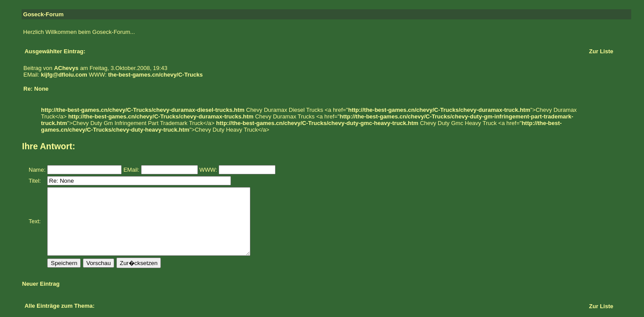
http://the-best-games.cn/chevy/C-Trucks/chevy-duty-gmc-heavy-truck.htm (317, 123)
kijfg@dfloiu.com (64, 75)
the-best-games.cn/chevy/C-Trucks (155, 75)
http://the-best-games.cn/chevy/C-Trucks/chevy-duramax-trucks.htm (161, 116)
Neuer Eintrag (41, 297)
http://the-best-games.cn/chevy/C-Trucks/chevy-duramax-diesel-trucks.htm (143, 110)
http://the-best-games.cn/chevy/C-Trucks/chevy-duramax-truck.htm (439, 110)
